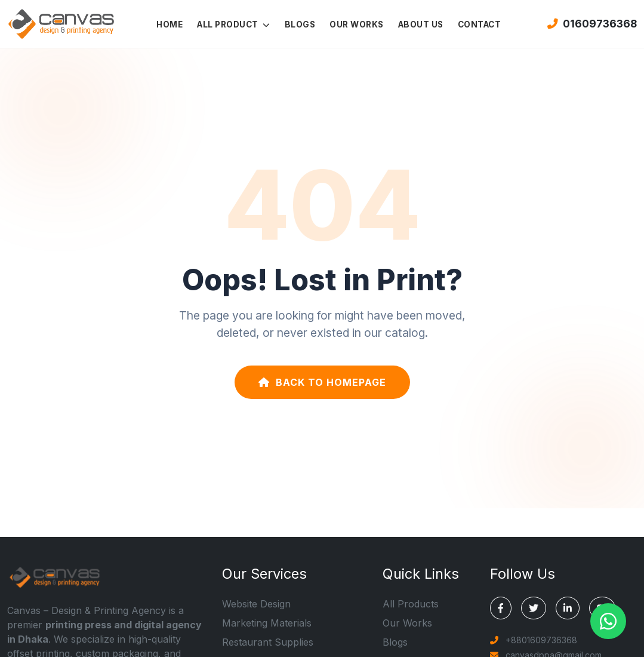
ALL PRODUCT (234, 24)
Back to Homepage (322, 382)
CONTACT (480, 24)
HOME (170, 24)
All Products (411, 604)
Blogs (395, 642)
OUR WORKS (357, 24)
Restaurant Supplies (268, 642)
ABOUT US (421, 24)
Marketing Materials (267, 623)
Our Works (407, 623)
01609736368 (592, 24)
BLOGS (300, 24)
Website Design (256, 604)
